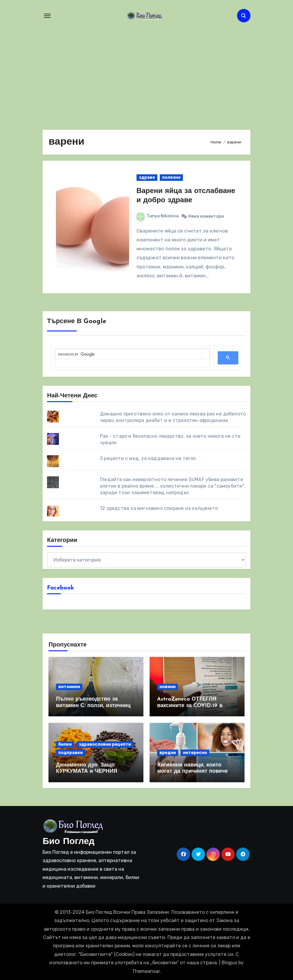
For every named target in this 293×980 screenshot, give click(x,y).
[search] (128, 354)
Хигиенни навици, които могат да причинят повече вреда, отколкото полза (192, 772)
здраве (147, 177)
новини (167, 687)
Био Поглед (68, 842)
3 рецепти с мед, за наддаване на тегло (148, 458)
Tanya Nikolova (158, 216)
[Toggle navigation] (47, 16)
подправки (70, 753)
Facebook (61, 588)
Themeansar (146, 971)
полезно (171, 177)
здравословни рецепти (105, 744)
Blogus (229, 963)
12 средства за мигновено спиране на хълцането (159, 508)
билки (65, 744)
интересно (195, 753)
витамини (69, 687)
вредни (168, 753)
